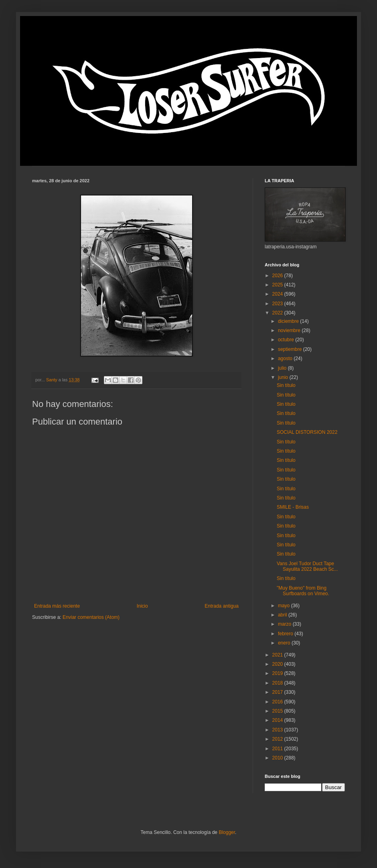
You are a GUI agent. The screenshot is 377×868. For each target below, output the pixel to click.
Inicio (142, 606)
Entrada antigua (222, 606)
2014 (278, 720)
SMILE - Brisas (293, 507)
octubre (287, 340)
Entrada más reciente (57, 606)
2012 (278, 739)
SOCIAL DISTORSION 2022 (307, 432)
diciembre (289, 321)
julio (283, 368)
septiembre (291, 349)
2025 (278, 285)
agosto (286, 358)
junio (284, 377)
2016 (278, 702)
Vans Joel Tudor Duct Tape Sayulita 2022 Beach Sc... (307, 566)
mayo (285, 606)
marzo (285, 624)
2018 (278, 683)
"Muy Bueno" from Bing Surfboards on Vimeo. (303, 591)
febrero (286, 634)
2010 (278, 758)
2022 (278, 313)
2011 (278, 749)
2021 (278, 655)
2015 (278, 711)
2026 (278, 276)
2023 (278, 304)
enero (285, 643)
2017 (278, 692)
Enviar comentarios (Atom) (91, 617)
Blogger (227, 832)
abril (283, 615)
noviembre (290, 330)
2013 (278, 730)
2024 (278, 294)
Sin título (286, 385)
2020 (278, 664)
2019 (278, 673)
